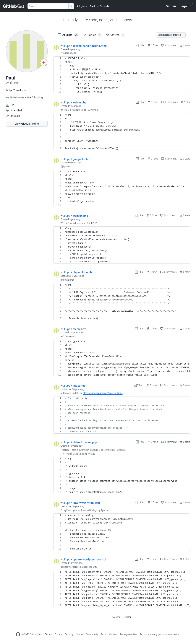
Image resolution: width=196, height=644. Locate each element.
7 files (139, 385)
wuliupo (65, 46)
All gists (82, 6)
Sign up (186, 6)
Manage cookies (129, 634)
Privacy (58, 634)
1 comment (169, 45)
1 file (140, 45)
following (35, 97)
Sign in (171, 6)
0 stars (185, 45)
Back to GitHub (99, 6)
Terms (48, 634)
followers (16, 97)
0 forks (153, 45)
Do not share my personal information (160, 634)
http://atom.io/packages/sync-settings (103, 393)
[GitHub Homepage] (18, 634)
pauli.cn (15, 116)
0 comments (169, 102)
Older (128, 617)
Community (92, 634)
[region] (122, 75)
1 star (185, 102)
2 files (140, 502)
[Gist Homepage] (14, 6)
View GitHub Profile (27, 124)
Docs (104, 634)
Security (69, 634)
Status (80, 634)
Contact (113, 634)
